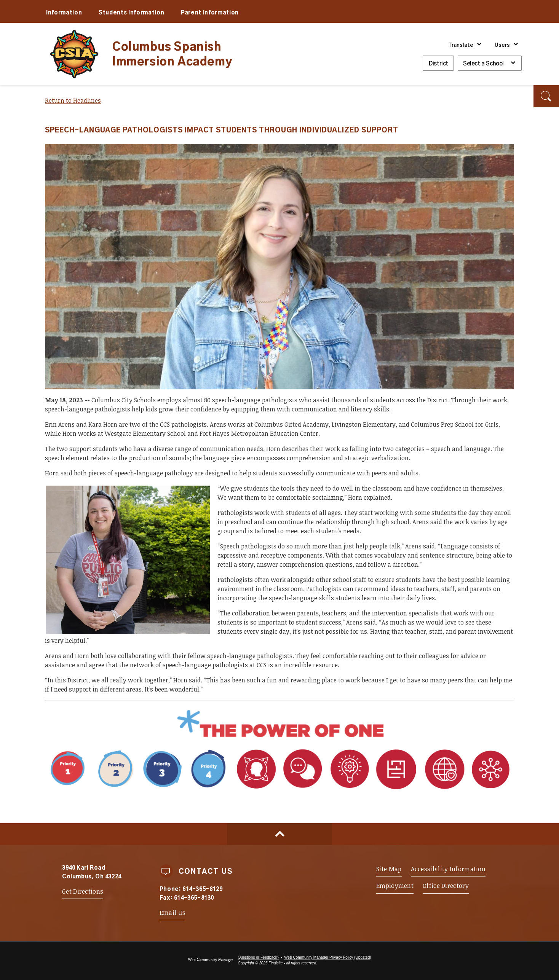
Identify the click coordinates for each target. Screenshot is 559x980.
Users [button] (502, 45)
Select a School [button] (483, 64)
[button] (546, 96)
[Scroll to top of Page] (279, 834)
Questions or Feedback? (258, 957)
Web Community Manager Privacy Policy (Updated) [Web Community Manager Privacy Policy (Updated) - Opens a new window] (327, 957)
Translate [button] (461, 45)
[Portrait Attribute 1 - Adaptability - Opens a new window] (373, 790)
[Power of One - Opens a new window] (279, 738)
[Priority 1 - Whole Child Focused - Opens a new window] (139, 790)
